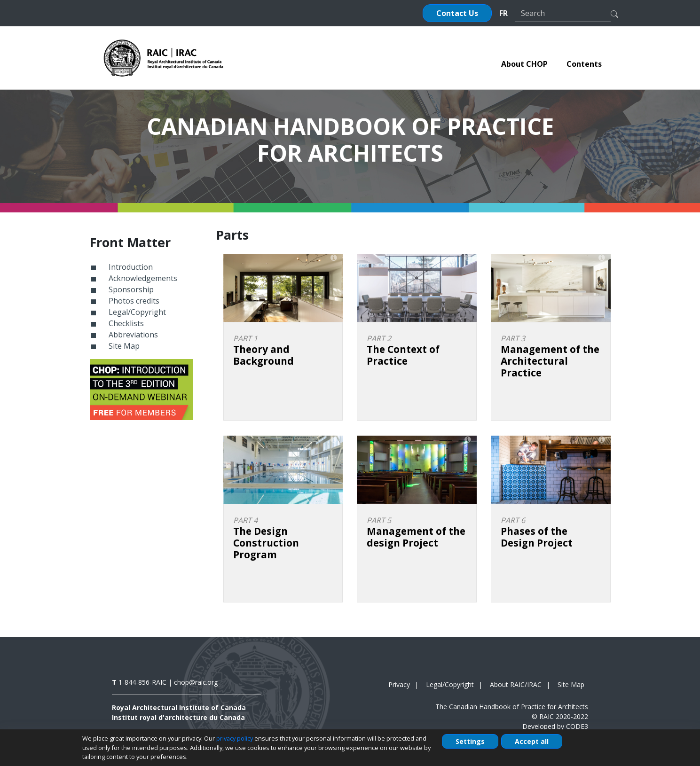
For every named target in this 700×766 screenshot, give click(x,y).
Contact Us (457, 13)
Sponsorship (131, 289)
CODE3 (577, 726)
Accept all (532, 741)
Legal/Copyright (137, 312)
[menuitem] (524, 64)
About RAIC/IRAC (516, 684)
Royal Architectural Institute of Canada (179, 707)
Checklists (126, 323)
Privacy (399, 684)
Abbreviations (133, 335)
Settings (470, 741)
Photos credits (134, 301)
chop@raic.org (196, 682)
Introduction (131, 267)
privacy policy (235, 738)
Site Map (124, 346)
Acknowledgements (143, 278)
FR (503, 13)
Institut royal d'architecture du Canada (178, 717)
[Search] (563, 13)
